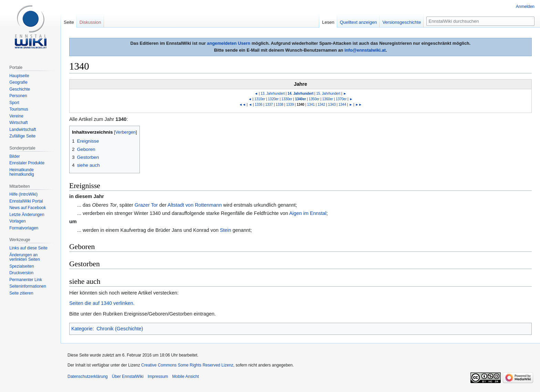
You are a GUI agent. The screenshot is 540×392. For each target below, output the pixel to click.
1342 (321, 105)
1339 (290, 105)
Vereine (16, 116)
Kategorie (82, 329)
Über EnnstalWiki (128, 376)
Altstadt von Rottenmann (195, 205)
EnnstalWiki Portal (26, 201)
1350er (314, 99)
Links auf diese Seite (28, 248)
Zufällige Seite (22, 136)
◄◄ (242, 105)
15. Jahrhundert (328, 94)
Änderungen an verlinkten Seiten (25, 257)
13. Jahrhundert (273, 94)
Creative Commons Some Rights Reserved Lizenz (187, 365)
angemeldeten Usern (229, 43)
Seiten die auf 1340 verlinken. (102, 303)
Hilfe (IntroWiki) (23, 194)
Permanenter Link (26, 280)
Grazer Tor (146, 205)
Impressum (158, 376)
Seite (69, 22)
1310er (260, 99)
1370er (341, 99)
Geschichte (20, 89)
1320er (273, 99)
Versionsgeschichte (402, 22)
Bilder (15, 156)
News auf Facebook (28, 208)
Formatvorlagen (24, 228)
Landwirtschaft (23, 130)
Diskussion (90, 22)
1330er (287, 99)
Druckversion (21, 273)
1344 (342, 105)
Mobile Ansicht (185, 376)
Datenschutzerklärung (88, 376)
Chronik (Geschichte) (120, 329)
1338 (280, 105)
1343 (332, 105)
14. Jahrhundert (300, 94)
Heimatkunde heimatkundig (22, 172)
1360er (328, 99)
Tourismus (19, 109)
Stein (225, 230)
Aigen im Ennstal (308, 213)
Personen (18, 96)
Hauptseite (19, 76)
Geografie (18, 82)
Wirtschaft (18, 123)
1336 (259, 105)
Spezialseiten (22, 266)
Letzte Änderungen (27, 215)
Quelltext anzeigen (359, 22)
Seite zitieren (21, 293)
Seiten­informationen (28, 286)
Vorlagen (17, 221)
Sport (14, 103)
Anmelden (525, 7)
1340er (301, 99)
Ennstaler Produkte (27, 163)
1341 (311, 105)
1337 (269, 105)
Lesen (328, 22)
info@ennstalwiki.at (365, 50)
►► (359, 105)
